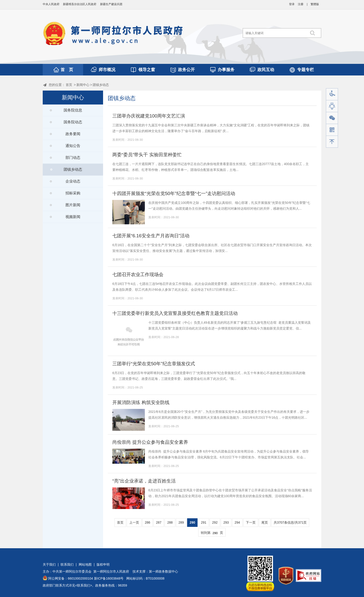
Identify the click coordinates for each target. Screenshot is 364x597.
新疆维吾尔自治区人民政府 (80, 4)
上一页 (134, 522)
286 (148, 522)
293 (226, 522)
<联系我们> (84, 585)
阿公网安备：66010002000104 (71, 578)
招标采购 (73, 193)
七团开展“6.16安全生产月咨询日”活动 (151, 236)
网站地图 (85, 564)
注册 (301, 4)
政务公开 (186, 70)
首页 (69, 85)
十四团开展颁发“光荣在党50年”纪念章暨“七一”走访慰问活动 (174, 193)
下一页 (251, 522)
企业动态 (73, 181)
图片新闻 (73, 205)
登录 (292, 4)
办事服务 (226, 70)
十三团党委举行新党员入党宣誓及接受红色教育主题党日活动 (175, 313)
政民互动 (266, 70)
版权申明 (103, 564)
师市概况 (107, 70)
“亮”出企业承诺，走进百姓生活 (144, 481)
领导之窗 (147, 70)
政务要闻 (73, 134)
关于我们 (49, 564)
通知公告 (73, 146)
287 (159, 522)
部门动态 (73, 158)
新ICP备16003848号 (109, 578)
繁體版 (315, 4)
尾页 (265, 522)
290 (192, 522)
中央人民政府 (51, 4)
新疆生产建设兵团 (111, 4)
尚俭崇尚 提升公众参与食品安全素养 (150, 442)
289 (181, 522)
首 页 (67, 70)
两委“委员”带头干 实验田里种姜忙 (147, 155)
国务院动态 (73, 122)
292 (215, 522)
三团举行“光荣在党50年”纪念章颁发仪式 (154, 364)
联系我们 (67, 564)
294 (237, 522)
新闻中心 (83, 85)
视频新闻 (73, 217)
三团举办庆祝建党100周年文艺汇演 (149, 116)
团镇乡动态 (101, 85)
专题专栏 (305, 70)
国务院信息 (73, 110)
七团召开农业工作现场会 (138, 274)
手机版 (332, 130)
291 (203, 522)
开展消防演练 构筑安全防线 (141, 402)
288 (170, 522)
